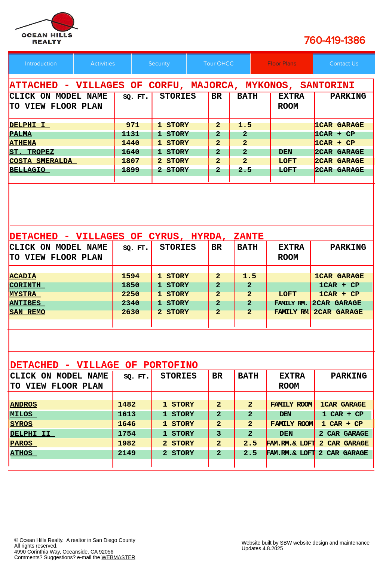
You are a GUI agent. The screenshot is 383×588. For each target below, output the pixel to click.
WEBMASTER (118, 557)
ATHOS (24, 453)
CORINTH (27, 285)
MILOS (24, 414)
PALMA (21, 134)
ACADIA (23, 276)
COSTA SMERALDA (43, 161)
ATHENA (23, 143)
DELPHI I (30, 125)
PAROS (24, 443)
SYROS (21, 424)
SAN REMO (27, 312)
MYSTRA (25, 294)
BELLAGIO (30, 170)
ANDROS (24, 405)
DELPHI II (33, 434)
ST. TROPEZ (32, 152)
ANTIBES (27, 303)
